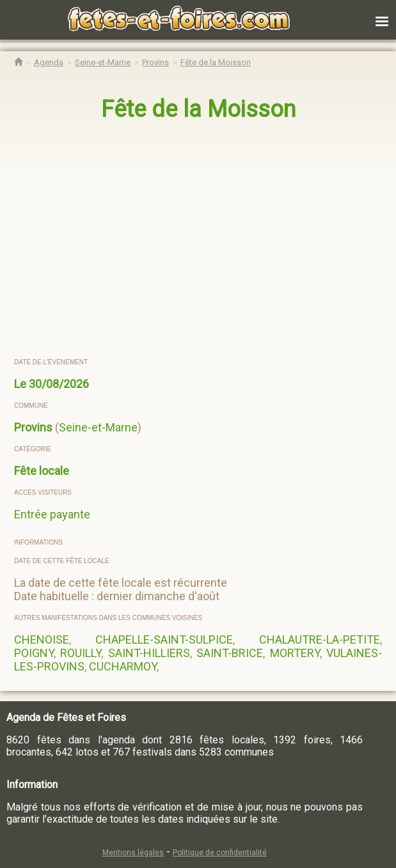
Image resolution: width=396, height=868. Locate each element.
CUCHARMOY (123, 666)
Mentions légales (133, 853)
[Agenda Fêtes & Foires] (49, 62)
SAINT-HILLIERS (149, 653)
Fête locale (42, 471)
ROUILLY (81, 653)
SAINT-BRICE (230, 653)
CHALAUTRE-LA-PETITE (320, 639)
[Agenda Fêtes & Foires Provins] (155, 62)
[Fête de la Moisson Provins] (216, 62)
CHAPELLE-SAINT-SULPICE (164, 639)
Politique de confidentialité (220, 853)
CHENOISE (42, 639)
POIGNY (34, 653)
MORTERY (295, 653)
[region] (185, 240)
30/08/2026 (59, 384)
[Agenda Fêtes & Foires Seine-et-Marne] (103, 62)
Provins (33, 427)
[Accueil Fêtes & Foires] (18, 62)
